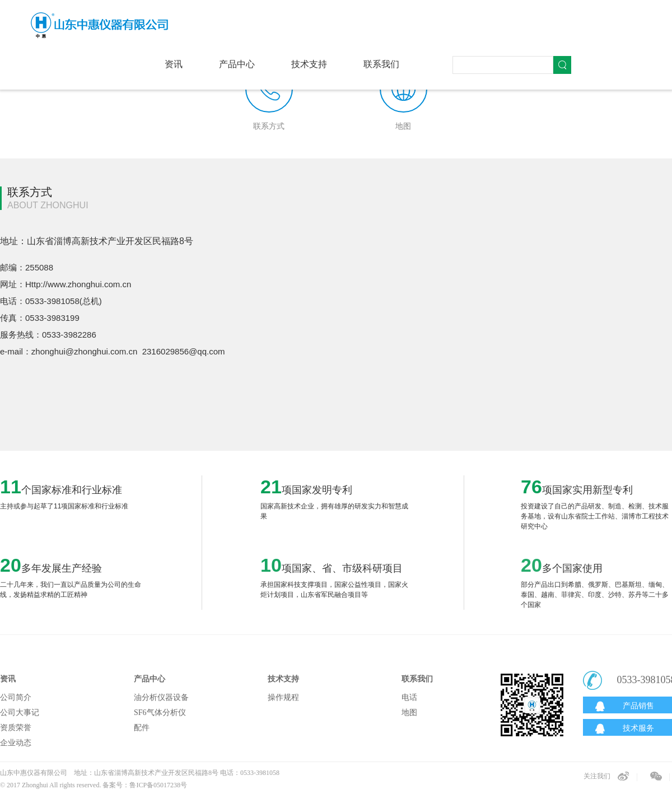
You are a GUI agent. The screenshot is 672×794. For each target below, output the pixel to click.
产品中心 (237, 64)
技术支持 (309, 64)
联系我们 (381, 64)
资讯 (174, 64)
